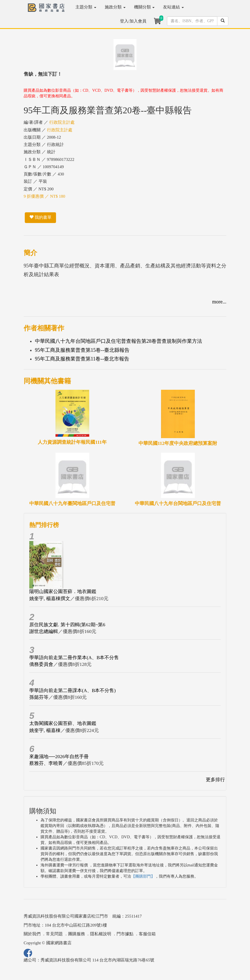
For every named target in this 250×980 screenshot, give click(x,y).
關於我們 (32, 934)
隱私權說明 (101, 934)
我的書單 (40, 217)
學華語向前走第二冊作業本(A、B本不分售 (74, 658)
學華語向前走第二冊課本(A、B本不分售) (72, 690)
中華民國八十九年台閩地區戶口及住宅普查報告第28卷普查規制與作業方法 (119, 341)
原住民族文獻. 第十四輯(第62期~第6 (67, 625)
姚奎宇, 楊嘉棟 (45, 730)
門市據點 (125, 934)
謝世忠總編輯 (44, 631)
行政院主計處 (62, 122)
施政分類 (115, 7)
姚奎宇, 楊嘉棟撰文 (50, 599)
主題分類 (86, 7)
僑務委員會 (41, 664)
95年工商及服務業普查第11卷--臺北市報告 (82, 359)
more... (219, 302)
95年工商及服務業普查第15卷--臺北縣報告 (82, 350)
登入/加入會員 (133, 21)
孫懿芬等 (39, 697)
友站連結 (173, 7)
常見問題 (54, 934)
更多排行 (215, 780)
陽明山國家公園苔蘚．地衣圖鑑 (63, 592)
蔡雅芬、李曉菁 (46, 763)
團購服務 (77, 934)
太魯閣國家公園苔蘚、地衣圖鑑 (63, 723)
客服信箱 (147, 934)
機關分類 (144, 7)
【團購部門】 (143, 876)
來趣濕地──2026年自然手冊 (59, 757)
